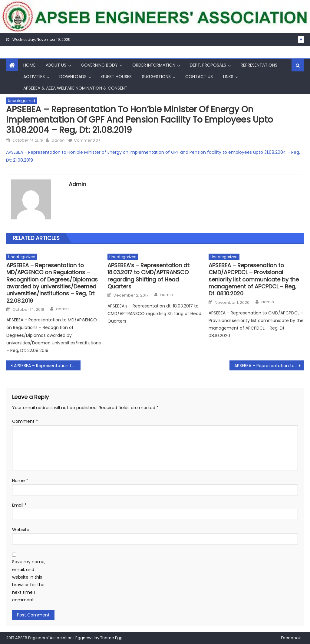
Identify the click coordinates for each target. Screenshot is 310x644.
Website (21, 530)
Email (19, 505)
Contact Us (199, 77)
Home (29, 65)
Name (20, 481)
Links (228, 77)
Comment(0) (87, 140)
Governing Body (99, 65)
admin (58, 140)
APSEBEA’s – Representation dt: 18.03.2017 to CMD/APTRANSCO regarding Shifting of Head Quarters (149, 276)
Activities (34, 77)
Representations (259, 65)
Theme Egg (111, 638)
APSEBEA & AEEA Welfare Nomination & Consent (75, 88)
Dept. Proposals (208, 65)
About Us (56, 65)
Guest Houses (116, 77)
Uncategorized (21, 101)
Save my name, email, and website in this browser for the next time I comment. (29, 581)
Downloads (73, 77)
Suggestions (156, 77)
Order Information (154, 65)
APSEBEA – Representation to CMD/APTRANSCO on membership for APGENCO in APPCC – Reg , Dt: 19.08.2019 (47, 366)
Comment (25, 421)
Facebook (291, 638)
